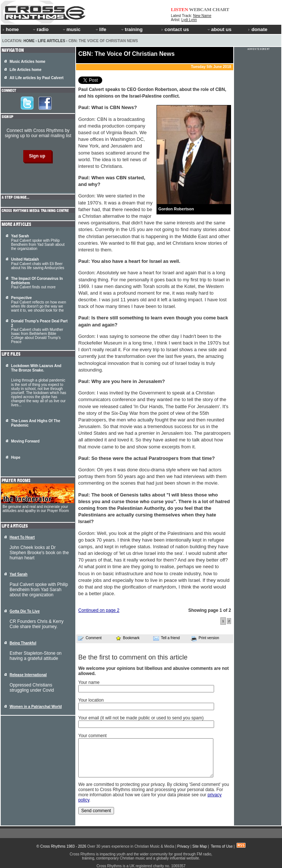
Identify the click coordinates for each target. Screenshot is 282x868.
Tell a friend (166, 638)
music (71, 29)
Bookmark (128, 638)
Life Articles (51, 41)
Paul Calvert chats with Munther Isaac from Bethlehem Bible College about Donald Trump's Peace (39, 331)
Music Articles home (27, 62)
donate (258, 29)
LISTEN (180, 9)
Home (29, 41)
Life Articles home (25, 70)
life (101, 29)
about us (219, 29)
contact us (175, 29)
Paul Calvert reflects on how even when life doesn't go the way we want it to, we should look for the (39, 304)
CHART (221, 9)
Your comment (92, 736)
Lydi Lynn (189, 20)
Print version (205, 638)
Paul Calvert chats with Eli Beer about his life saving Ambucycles (38, 264)
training (131, 29)
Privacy (183, 846)
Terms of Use (222, 846)
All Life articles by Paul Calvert (37, 78)
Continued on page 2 (99, 610)
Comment (90, 638)
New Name (202, 16)
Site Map (200, 846)
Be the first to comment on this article (133, 657)
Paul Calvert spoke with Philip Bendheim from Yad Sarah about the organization (38, 242)
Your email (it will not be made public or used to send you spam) (141, 718)
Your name (89, 682)
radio (40, 29)
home (11, 29)
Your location (91, 700)
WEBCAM (200, 9)
